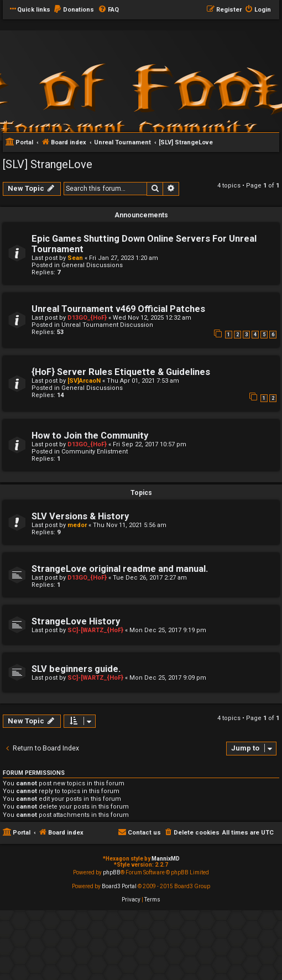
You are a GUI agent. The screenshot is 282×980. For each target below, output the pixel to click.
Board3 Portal (119, 886)
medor (77, 525)
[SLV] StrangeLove (48, 164)
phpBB (112, 872)
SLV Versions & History (80, 516)
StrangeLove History (76, 621)
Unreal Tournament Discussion (107, 325)
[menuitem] (74, 10)
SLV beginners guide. (76, 669)
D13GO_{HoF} (87, 318)
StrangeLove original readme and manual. (120, 569)
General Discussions (92, 265)
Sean (75, 258)
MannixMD (166, 859)
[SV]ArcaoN (84, 381)
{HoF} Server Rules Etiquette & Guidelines (121, 372)
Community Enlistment (95, 452)
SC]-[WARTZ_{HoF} (95, 630)
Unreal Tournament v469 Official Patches (118, 309)
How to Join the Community (90, 436)
